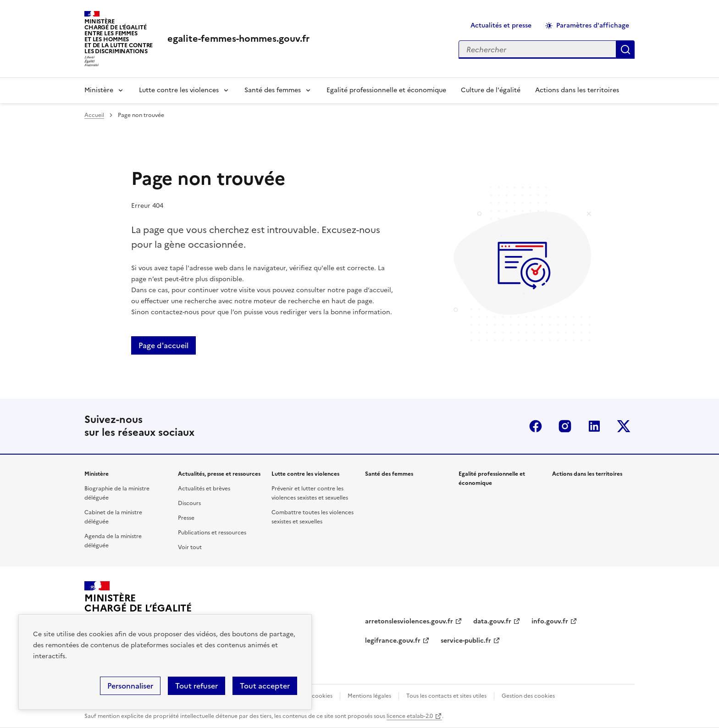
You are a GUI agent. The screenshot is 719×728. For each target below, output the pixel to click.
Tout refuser (196, 686)
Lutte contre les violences (179, 90)
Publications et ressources (212, 533)
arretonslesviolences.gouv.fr (409, 621)
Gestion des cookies (528, 696)
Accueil (94, 115)
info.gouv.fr (550, 621)
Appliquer (625, 50)
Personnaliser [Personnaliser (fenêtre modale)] (130, 686)
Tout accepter (265, 686)
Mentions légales (369, 696)
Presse (186, 518)
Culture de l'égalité (491, 90)
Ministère (99, 90)
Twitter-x (624, 426)
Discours (189, 503)
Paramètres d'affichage (593, 25)
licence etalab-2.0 (410, 716)
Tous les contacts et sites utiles (446, 696)
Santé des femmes (273, 90)
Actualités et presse (501, 25)
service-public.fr (466, 641)
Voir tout (190, 547)
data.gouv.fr (492, 621)
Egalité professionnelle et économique (386, 90)
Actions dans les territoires (577, 90)
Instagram (565, 426)
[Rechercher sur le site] (537, 50)
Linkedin (594, 426)
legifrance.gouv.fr (393, 641)
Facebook (536, 426)
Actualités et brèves (204, 489)
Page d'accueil (163, 345)
